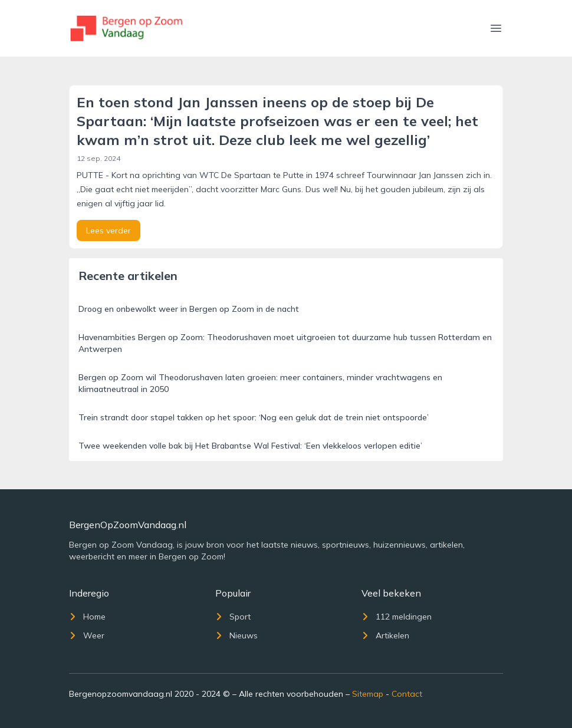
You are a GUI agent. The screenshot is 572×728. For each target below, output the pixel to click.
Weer (87, 635)
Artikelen (385, 635)
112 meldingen (397, 617)
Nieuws (236, 635)
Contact (407, 694)
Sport (233, 617)
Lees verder (109, 230)
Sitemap (368, 694)
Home (87, 617)
